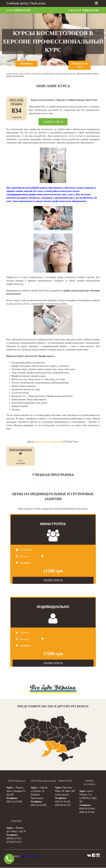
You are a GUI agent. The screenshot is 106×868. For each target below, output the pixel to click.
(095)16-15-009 (22, 10)
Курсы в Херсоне (25, 74)
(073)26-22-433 (14, 842)
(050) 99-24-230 (63, 805)
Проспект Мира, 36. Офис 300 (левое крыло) (65, 791)
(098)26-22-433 (14, 839)
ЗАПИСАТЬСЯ (53, 122)
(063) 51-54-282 (63, 802)
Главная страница (12, 74)
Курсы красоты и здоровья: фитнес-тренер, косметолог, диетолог (54, 74)
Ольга (21, 461)
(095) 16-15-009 (14, 802)
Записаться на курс (80, 65)
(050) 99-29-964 (87, 809)
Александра (20, 464)
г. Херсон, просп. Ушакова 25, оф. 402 (16, 791)
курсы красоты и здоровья (48, 442)
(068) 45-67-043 (87, 812)
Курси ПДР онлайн (30, 857)
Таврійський (74, 10)
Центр (10, 10)
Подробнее (27, 64)
